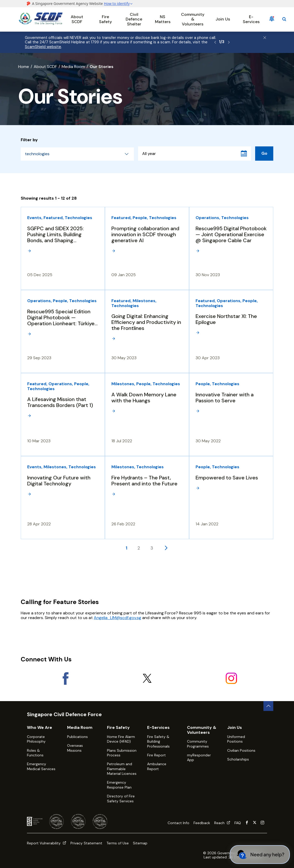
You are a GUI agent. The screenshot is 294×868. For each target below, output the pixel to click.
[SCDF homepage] (41, 23)
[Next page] (166, 548)
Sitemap (140, 843)
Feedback (202, 823)
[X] (147, 678)
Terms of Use (118, 843)
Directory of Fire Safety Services (121, 798)
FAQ (238, 823)
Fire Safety (105, 19)
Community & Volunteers (193, 19)
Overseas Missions (75, 748)
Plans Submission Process (122, 753)
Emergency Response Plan (119, 785)
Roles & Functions (35, 753)
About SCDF (77, 19)
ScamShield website (43, 47)
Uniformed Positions (236, 739)
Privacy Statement (86, 843)
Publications (77, 737)
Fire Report (156, 755)
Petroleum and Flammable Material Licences (122, 769)
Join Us (223, 19)
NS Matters (163, 19)
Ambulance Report (157, 766)
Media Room (73, 67)
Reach (222, 823)
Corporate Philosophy (36, 739)
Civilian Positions (241, 750)
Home (24, 67)
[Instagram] (231, 678)
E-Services (251, 19)
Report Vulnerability (47, 843)
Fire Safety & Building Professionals (158, 741)
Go (264, 153)
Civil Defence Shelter (134, 19)
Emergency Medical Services (41, 766)
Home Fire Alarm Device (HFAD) (121, 739)
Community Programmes (198, 744)
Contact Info (178, 823)
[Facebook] (63, 678)
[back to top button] (268, 706)
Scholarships (238, 759)
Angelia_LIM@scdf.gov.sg (117, 618)
